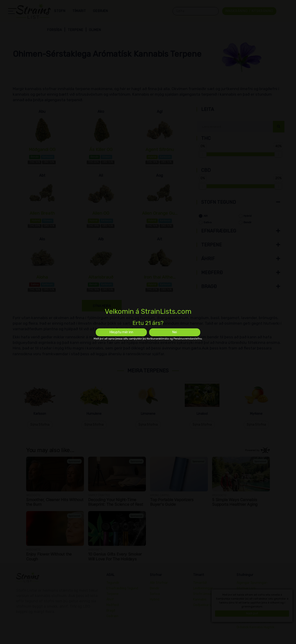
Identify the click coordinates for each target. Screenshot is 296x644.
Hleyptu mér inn (121, 332)
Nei (175, 332)
